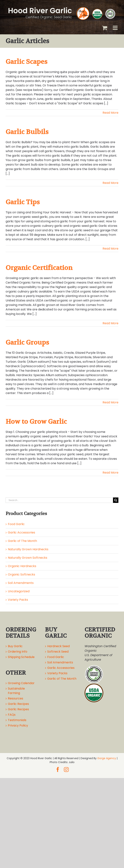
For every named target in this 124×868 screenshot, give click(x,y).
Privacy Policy (18, 725)
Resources (15, 698)
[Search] (116, 500)
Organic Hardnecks (22, 566)
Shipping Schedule (21, 657)
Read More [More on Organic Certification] (110, 323)
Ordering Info (18, 652)
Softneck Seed (58, 652)
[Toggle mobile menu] (116, 28)
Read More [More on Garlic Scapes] (110, 113)
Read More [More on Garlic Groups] (110, 402)
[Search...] (59, 500)
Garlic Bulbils (27, 132)
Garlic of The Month (22, 541)
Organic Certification (39, 268)
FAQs (12, 715)
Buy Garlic (15, 646)
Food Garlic (16, 524)
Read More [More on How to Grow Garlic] (110, 473)
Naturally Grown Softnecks (28, 558)
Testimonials (17, 720)
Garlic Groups (27, 342)
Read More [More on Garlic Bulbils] (110, 183)
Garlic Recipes (18, 704)
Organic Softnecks (21, 574)
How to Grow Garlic (36, 421)
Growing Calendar (21, 683)
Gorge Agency (107, 758)
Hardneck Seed (58, 646)
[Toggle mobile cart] (105, 28)
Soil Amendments (21, 583)
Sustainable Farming (16, 691)
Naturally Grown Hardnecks (28, 549)
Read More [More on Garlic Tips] (110, 249)
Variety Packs (18, 600)
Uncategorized (19, 591)
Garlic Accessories (21, 532)
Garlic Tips (23, 202)
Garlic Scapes (27, 62)
